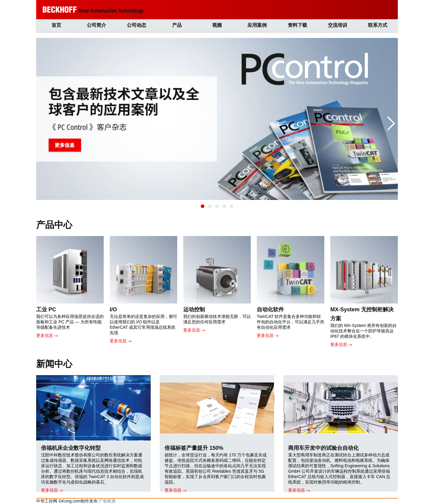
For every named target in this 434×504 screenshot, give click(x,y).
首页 (56, 25)
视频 (217, 25)
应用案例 (257, 25)
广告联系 (107, 501)
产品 (177, 25)
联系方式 (378, 25)
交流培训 (338, 25)
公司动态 (137, 25)
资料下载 (297, 25)
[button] (203, 206)
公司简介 (96, 25)
